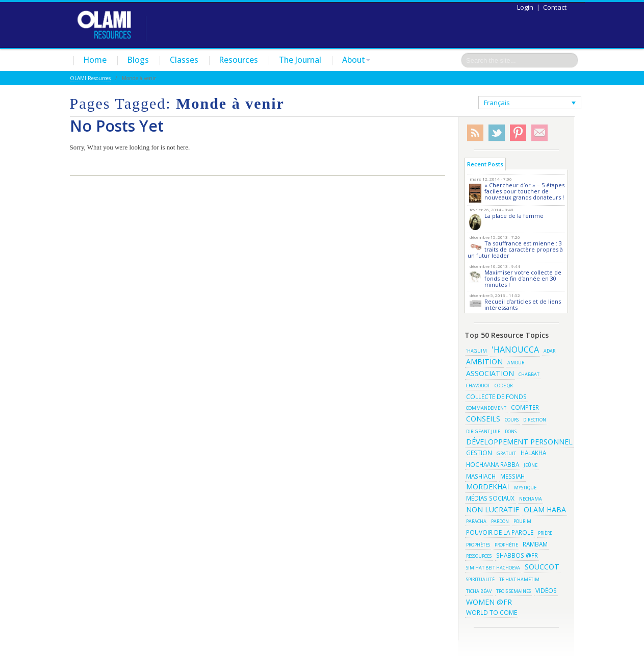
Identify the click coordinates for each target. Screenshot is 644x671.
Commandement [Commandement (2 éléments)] (486, 408)
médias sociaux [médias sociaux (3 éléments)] (490, 498)
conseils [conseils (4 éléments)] (483, 419)
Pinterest (518, 133)
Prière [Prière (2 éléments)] (545, 533)
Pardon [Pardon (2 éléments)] (500, 521)
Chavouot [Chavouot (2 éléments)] (478, 386)
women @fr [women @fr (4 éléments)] (489, 602)
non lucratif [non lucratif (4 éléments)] (493, 510)
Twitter (497, 133)
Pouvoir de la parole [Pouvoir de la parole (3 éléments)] (500, 532)
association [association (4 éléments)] (490, 373)
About (356, 60)
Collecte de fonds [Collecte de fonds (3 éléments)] (496, 396)
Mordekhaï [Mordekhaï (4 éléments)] (488, 487)
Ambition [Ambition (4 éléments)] (484, 362)
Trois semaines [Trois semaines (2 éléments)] (513, 591)
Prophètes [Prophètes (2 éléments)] (478, 545)
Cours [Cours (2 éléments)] (512, 420)
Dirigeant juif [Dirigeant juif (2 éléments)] (483, 431)
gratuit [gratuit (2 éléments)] (506, 453)
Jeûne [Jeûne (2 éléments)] (531, 465)
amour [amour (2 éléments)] (516, 363)
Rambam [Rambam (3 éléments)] (535, 544)
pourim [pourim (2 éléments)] (522, 521)
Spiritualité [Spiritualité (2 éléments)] (480, 579)
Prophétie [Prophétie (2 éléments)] (506, 545)
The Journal (300, 60)
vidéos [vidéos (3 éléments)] (546, 590)
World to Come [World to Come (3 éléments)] (492, 612)
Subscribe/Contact (539, 133)
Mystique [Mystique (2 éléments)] (525, 488)
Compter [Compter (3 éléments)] (525, 407)
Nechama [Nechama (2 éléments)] (531, 499)
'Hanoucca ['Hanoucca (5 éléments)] (515, 350)
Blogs (138, 60)
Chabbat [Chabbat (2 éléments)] (529, 374)
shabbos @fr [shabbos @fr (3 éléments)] (517, 555)
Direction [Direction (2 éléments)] (535, 420)
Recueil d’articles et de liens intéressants (523, 304)
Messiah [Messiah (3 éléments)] (512, 476)
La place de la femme (514, 216)
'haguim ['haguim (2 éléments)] (476, 351)
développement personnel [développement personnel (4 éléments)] (519, 442)
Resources (239, 60)
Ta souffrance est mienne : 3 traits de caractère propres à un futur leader (515, 249)
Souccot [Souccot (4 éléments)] (542, 567)
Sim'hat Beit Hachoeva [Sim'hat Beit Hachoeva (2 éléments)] (493, 568)
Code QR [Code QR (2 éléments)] (504, 386)
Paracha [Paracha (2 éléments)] (476, 521)
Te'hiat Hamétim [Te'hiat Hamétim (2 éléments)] (519, 579)
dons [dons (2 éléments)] (511, 431)
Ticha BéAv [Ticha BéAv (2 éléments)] (479, 591)
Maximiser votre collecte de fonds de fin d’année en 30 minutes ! (523, 278)
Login (525, 7)
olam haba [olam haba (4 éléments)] (545, 510)
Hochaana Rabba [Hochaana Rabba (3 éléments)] (493, 464)
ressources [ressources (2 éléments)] (479, 556)
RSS (475, 133)
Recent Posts (485, 164)
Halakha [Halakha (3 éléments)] (533, 453)
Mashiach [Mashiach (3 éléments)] (481, 476)
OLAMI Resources (90, 78)
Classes (184, 60)
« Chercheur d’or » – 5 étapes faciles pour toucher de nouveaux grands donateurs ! (524, 191)
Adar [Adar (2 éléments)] (549, 351)
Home (95, 60)
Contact (555, 7)
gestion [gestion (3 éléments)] (479, 453)
